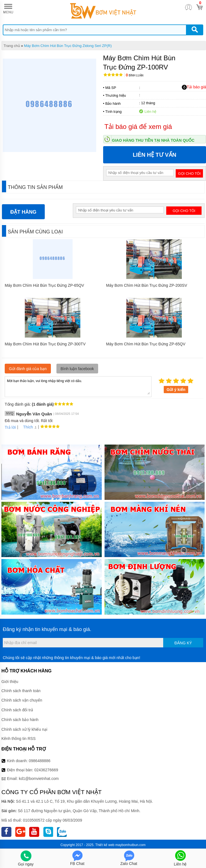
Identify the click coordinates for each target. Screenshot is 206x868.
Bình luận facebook (77, 369)
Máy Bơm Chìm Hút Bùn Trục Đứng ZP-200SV (147, 285)
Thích (26, 427)
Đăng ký (183, 643)
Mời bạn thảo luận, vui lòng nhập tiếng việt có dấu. (78, 386)
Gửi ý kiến (176, 390)
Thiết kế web (105, 845)
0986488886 (40, 761)
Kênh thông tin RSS (18, 739)
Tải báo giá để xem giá (138, 127)
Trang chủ (12, 46)
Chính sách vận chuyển (22, 700)
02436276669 (46, 770)
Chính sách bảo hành (20, 720)
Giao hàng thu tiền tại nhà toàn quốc (153, 140)
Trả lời (10, 427)
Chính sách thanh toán (21, 691)
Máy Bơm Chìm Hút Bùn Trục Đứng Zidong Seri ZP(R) (68, 46)
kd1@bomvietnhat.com (39, 779)
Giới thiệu (10, 682)
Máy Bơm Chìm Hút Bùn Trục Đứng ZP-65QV (44, 285)
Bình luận (135, 75)
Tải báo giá (194, 87)
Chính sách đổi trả (17, 710)
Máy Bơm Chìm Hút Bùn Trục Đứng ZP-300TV (45, 344)
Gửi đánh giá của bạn (28, 369)
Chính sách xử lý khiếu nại (24, 729)
